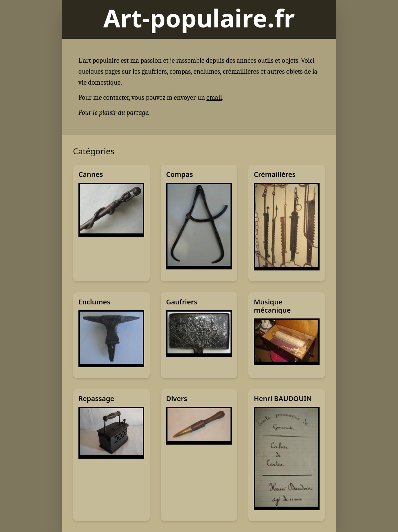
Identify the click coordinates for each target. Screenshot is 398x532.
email (214, 98)
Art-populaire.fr (199, 18)
